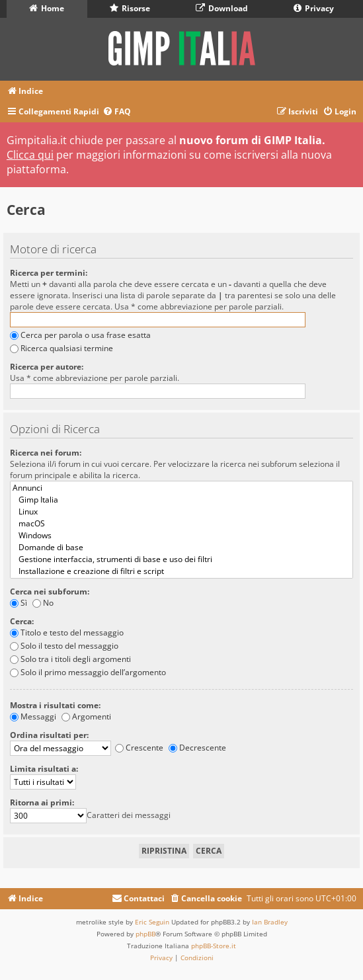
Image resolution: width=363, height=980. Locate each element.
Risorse (130, 8)
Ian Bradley (270, 922)
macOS (181, 524)
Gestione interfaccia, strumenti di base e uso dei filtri (181, 559)
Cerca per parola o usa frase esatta (80, 335)
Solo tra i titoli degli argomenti (70, 659)
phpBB (145, 934)
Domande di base (181, 548)
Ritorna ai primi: (42, 802)
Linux (181, 512)
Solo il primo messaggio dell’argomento (88, 672)
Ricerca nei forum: (46, 453)
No (43, 603)
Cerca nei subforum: (50, 592)
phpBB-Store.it (214, 946)
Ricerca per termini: (49, 273)
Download (222, 8)
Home (47, 8)
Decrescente (197, 748)
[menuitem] (117, 112)
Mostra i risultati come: (55, 705)
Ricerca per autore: (47, 367)
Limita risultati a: (44, 769)
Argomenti (86, 716)
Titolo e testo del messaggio (67, 633)
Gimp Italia (181, 500)
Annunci (181, 488)
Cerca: (22, 621)
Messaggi (33, 716)
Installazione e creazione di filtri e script (181, 571)
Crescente (139, 748)
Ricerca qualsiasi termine (61, 348)
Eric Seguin (152, 922)
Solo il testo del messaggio (64, 646)
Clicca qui (30, 155)
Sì (19, 603)
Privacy (314, 8)
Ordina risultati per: (49, 735)
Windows (181, 536)
